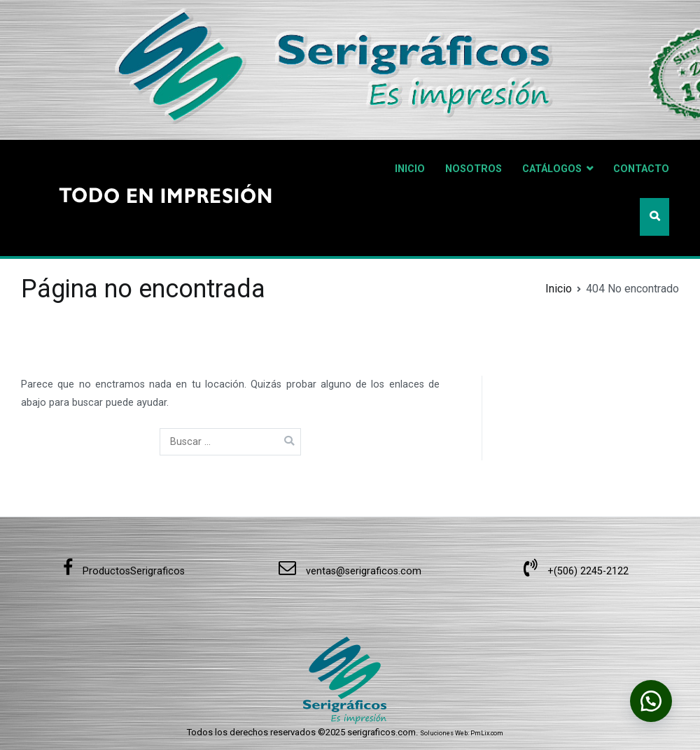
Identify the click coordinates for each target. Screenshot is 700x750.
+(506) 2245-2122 (576, 571)
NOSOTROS (474, 169)
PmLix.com (487, 733)
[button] (651, 701)
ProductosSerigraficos (124, 571)
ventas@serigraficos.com (350, 571)
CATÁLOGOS (552, 169)
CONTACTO (641, 169)
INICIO (410, 169)
